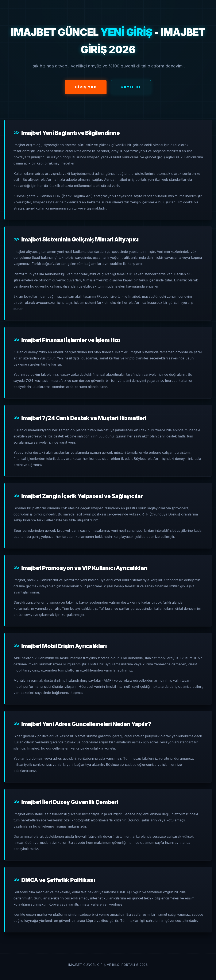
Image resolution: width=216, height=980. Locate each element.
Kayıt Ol (131, 87)
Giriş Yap (86, 87)
